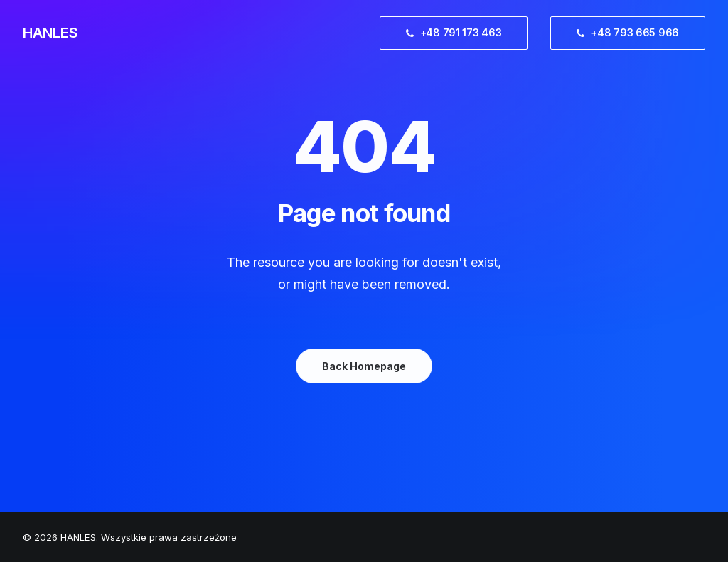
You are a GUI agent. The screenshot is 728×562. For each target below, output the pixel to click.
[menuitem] (459, 33)
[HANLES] (50, 33)
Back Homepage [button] (364, 366)
